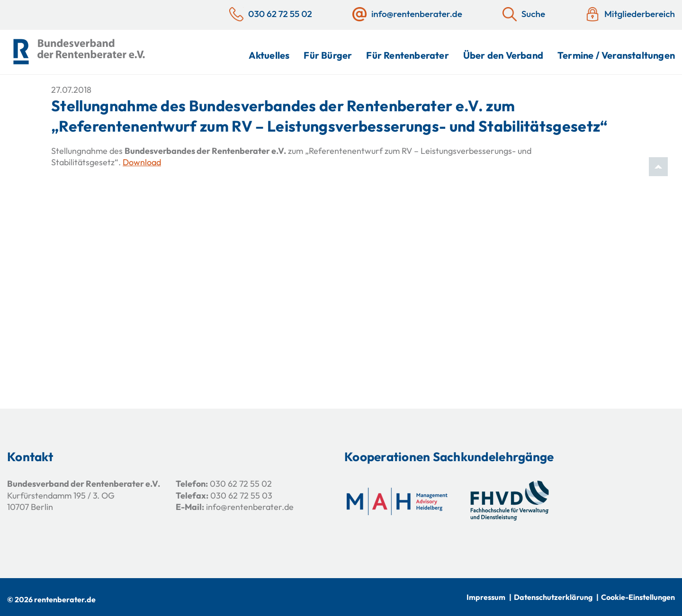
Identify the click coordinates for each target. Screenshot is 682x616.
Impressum (486, 597)
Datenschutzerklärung (553, 597)
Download (142, 162)
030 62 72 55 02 (241, 484)
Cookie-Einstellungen (638, 597)
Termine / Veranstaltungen (616, 55)
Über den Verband (503, 55)
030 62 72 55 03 (241, 495)
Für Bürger (328, 55)
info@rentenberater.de (250, 507)
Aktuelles (269, 55)
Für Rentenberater (407, 55)
